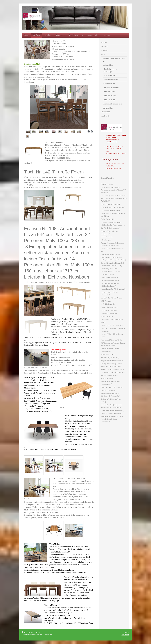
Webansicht (125, 635)
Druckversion (28, 632)
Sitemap (37, 632)
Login (127, 632)
